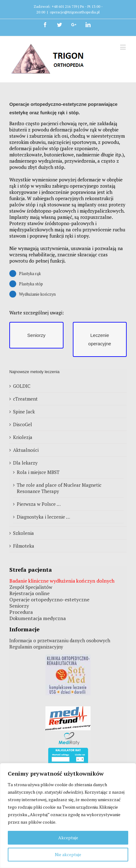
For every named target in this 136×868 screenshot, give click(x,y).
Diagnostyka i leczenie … (43, 517)
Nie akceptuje (68, 854)
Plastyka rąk (30, 274)
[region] (68, 816)
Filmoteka (24, 546)
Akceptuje (68, 838)
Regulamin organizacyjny (36, 647)
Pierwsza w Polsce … (39, 504)
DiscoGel (23, 424)
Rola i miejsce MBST (38, 472)
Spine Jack (24, 412)
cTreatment (25, 399)
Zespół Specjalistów (31, 587)
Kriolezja (23, 437)
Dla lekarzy (25, 463)
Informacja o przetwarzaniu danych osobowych (60, 640)
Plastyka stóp (31, 284)
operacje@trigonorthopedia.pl (75, 12)
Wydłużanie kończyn (37, 294)
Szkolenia (23, 533)
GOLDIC (22, 386)
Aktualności (26, 450)
